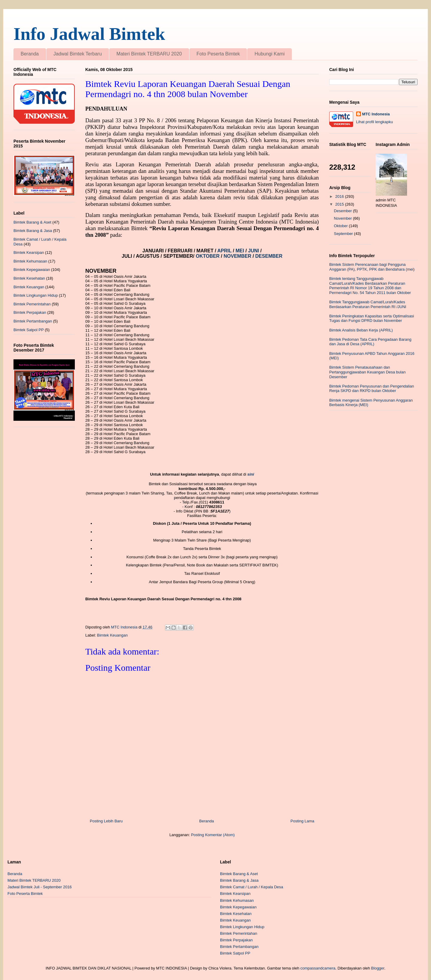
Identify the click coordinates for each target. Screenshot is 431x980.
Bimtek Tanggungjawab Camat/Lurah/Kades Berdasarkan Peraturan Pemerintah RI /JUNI (368, 304)
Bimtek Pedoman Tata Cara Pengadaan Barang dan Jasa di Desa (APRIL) (370, 342)
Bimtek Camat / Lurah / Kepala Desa (252, 887)
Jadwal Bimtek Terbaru (78, 54)
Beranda (30, 54)
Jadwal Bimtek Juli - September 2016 (40, 887)
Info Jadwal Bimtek (89, 34)
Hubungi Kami (270, 54)
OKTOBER (208, 256)
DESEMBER (269, 256)
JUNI (254, 251)
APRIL (225, 251)
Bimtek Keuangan (112, 635)
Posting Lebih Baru (106, 821)
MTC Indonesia (376, 114)
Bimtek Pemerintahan (32, 304)
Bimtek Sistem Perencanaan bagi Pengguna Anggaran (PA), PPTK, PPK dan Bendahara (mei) (372, 267)
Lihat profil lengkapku (375, 122)
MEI (240, 251)
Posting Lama (303, 821)
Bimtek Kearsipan (29, 252)
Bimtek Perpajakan (30, 312)
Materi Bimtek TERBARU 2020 (149, 54)
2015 (340, 204)
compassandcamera (318, 968)
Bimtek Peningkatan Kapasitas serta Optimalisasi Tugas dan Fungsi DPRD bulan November (372, 318)
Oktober (342, 226)
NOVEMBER (237, 256)
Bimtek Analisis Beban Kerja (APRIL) (361, 330)
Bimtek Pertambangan (33, 321)
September (344, 234)
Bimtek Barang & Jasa (33, 231)
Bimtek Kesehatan (29, 278)
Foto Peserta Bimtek (218, 54)
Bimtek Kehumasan (30, 261)
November (344, 218)
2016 (340, 196)
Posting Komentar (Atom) (213, 835)
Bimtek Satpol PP (29, 330)
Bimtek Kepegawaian (32, 270)
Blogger (378, 968)
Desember (344, 211)
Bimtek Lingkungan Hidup (36, 295)
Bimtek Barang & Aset (32, 222)
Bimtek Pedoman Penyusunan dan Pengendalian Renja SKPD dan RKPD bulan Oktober (372, 389)
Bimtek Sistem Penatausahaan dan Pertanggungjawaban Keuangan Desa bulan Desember (367, 372)
